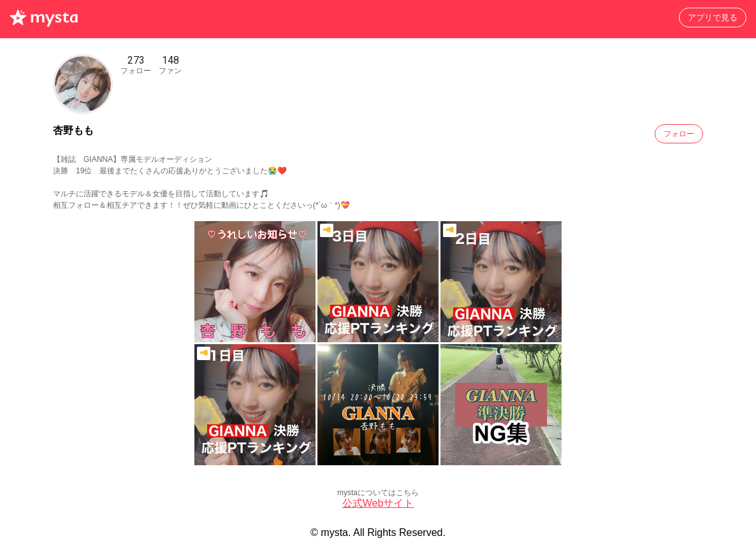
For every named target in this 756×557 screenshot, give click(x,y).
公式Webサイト (378, 503)
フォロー (679, 134)
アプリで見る (713, 18)
